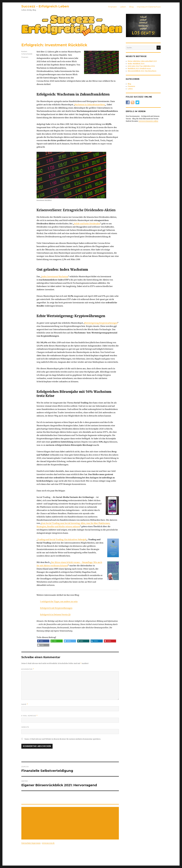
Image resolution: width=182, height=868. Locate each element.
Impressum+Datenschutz (149, 7)
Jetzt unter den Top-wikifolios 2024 (141, 66)
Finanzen (112, 7)
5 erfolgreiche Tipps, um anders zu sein (59, 602)
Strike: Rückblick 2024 (136, 64)
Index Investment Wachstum (55, 276)
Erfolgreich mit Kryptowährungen (56, 608)
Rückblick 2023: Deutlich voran (139, 69)
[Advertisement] (70, 823)
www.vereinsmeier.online (148, 121)
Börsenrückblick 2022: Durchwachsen (142, 71)
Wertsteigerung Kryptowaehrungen (101, 323)
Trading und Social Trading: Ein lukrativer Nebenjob (62, 540)
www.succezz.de (48, 843)
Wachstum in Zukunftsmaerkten (90, 105)
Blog (131, 7)
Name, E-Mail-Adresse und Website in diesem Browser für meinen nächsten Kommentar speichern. (63, 739)
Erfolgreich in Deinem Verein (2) (55, 615)
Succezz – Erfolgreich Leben (45, 6)
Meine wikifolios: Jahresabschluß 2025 (142, 61)
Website (25, 727)
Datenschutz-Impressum (31, 843)
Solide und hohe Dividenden (87, 224)
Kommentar (28, 669)
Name (25, 704)
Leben (123, 7)
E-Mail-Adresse (29, 716)
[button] (43, 641)
